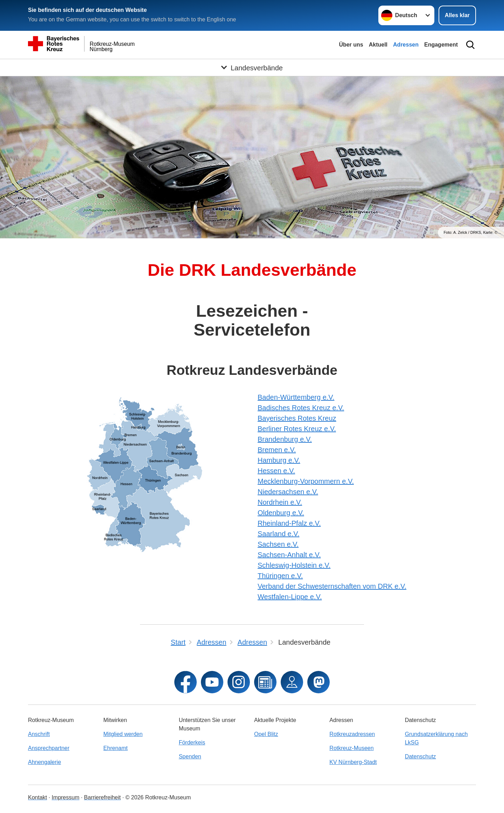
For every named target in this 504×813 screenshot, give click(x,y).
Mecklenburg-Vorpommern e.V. (306, 481)
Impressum (66, 797)
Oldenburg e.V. (281, 513)
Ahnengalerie (44, 762)
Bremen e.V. (277, 450)
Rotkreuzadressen (352, 734)
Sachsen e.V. (278, 544)
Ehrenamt (115, 748)
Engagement (441, 45)
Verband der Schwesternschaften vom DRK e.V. (332, 586)
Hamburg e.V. (279, 460)
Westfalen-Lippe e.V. (290, 597)
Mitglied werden (123, 734)
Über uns (351, 45)
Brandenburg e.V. (285, 439)
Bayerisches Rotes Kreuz (297, 418)
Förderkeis (192, 742)
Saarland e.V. (278, 534)
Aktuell (378, 45)
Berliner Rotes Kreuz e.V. (297, 429)
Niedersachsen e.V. (288, 492)
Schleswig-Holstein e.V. (294, 565)
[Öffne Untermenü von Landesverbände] (252, 68)
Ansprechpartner (49, 748)
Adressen (406, 45)
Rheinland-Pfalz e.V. (289, 523)
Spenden (190, 756)
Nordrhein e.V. (280, 502)
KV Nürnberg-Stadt (353, 762)
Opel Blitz (266, 734)
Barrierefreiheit (102, 797)
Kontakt (37, 797)
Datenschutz (421, 756)
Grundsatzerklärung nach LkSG (436, 738)
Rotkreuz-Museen (351, 748)
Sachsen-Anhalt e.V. (289, 555)
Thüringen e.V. (280, 576)
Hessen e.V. (276, 471)
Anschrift (39, 734)
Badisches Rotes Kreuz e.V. (301, 408)
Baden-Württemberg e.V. (296, 397)
